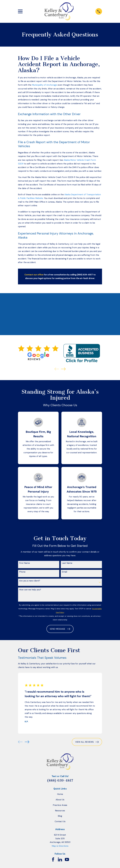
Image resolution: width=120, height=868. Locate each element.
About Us (60, 800)
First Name (25, 563)
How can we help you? (30, 590)
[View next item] (63, 369)
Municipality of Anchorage (44, 85)
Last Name (67, 563)
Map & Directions (60, 846)
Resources (60, 811)
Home (60, 794)
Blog (60, 816)
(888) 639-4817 (60, 780)
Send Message (60, 629)
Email (64, 572)
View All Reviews (87, 742)
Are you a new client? (30, 581)
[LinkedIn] (60, 859)
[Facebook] (53, 859)
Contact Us (60, 821)
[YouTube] (67, 859)
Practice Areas (60, 805)
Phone (22, 572)
